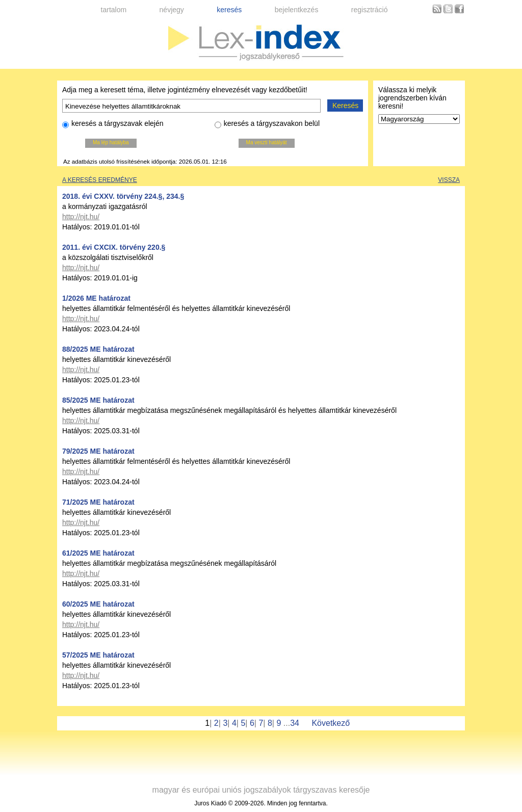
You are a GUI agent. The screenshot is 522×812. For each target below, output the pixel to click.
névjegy (172, 10)
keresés (229, 10)
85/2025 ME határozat (98, 400)
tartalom (114, 10)
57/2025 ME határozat (98, 655)
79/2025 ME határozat (98, 451)
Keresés (345, 106)
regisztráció (370, 10)
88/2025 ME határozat (98, 349)
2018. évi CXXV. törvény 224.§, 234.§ (123, 196)
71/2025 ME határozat (98, 502)
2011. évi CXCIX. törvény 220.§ (114, 247)
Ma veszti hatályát (267, 142)
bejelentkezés (297, 10)
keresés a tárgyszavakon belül (267, 125)
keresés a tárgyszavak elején (113, 125)
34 (295, 723)
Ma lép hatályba (111, 142)
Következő (331, 723)
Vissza (449, 180)
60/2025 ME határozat (98, 604)
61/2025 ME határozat (98, 553)
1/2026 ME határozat (96, 298)
